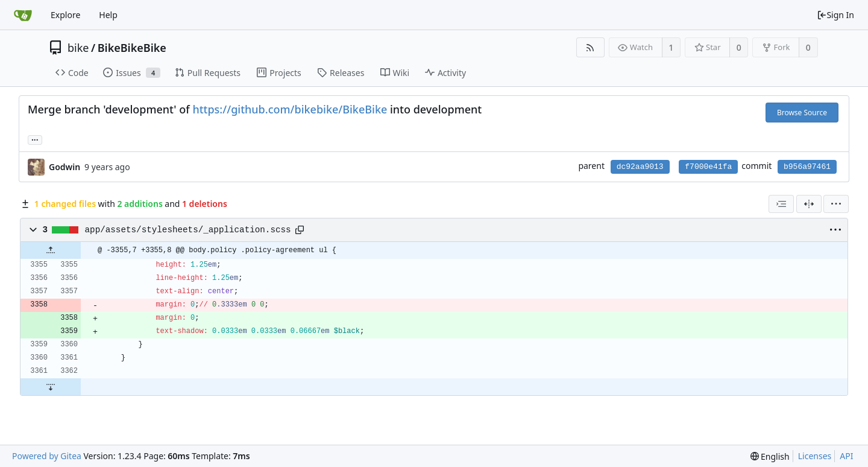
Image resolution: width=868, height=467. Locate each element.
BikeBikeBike (132, 48)
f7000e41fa (708, 167)
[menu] (836, 204)
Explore (65, 15)
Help (108, 15)
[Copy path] (300, 230)
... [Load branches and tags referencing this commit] (35, 139)
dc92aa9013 (640, 167)
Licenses (815, 456)
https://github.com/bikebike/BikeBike (290, 109)
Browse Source (802, 113)
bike (78, 48)
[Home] (23, 15)
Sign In (835, 15)
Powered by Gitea (47, 456)
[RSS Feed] (590, 47)
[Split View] (809, 204)
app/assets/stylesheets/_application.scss (188, 230)
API (846, 456)
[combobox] (781, 204)
